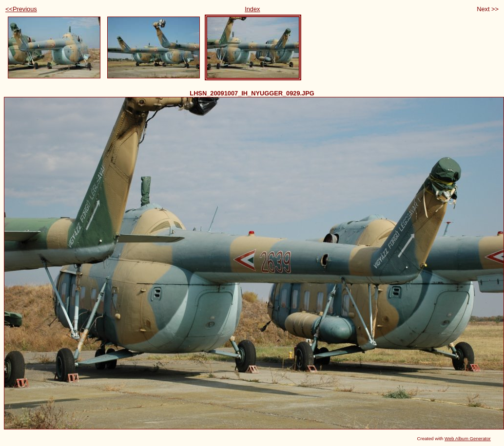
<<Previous (21, 9)
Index (252, 9)
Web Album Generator (468, 438)
